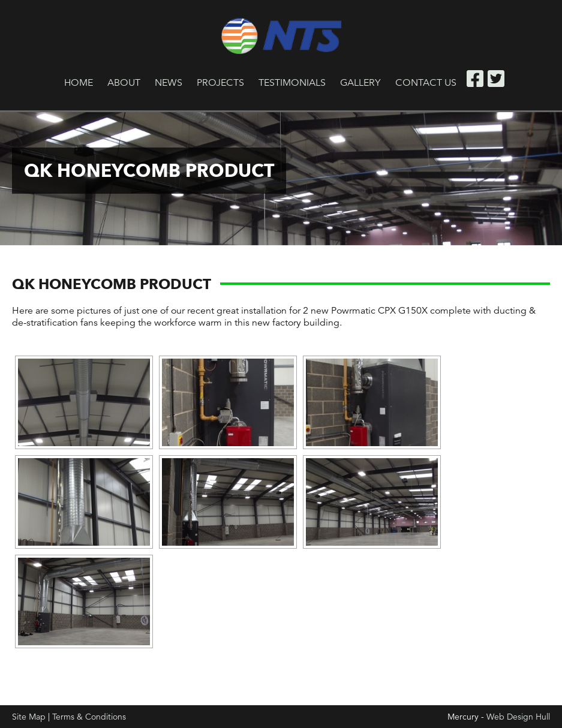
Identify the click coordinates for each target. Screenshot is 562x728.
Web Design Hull (518, 717)
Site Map (29, 717)
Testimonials (292, 82)
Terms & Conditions (89, 717)
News (169, 82)
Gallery (360, 82)
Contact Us (426, 82)
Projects (220, 82)
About (124, 82)
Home (79, 82)
